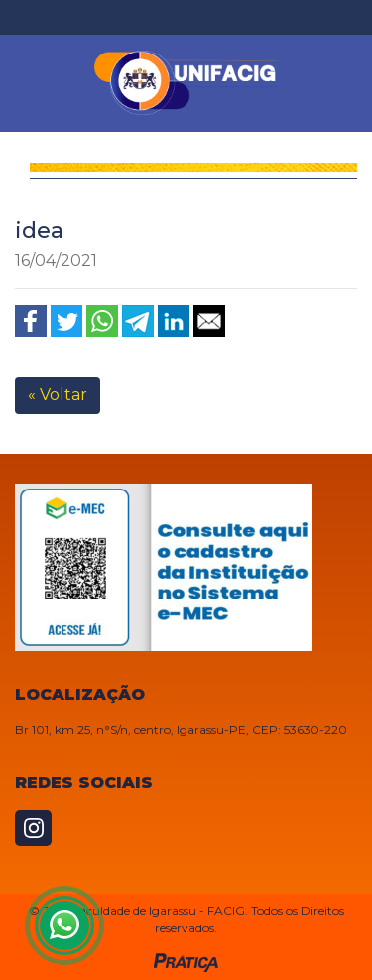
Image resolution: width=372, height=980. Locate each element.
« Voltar (58, 395)
